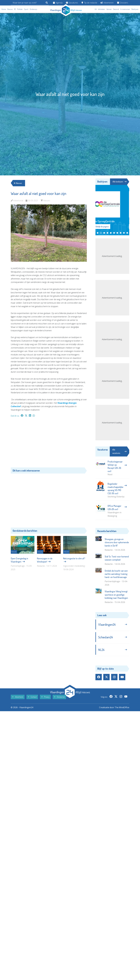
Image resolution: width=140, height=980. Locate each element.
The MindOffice (122, 707)
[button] (98, 233)
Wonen (109, 9)
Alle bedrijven (119, 182)
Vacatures (72, 3)
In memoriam (125, 9)
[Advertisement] (49, 444)
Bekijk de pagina (107, 227)
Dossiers (123, 3)
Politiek (20, 9)
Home (4, 9)
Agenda (58, 3)
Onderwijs (33, 9)
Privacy (45, 697)
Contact (32, 697)
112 (15, 9)
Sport (26, 9)
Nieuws (10, 9)
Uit (96, 9)
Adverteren (107, 3)
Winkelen (102, 9)
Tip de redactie (89, 3)
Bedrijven (135, 9)
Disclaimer (59, 697)
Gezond (116, 9)
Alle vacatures (119, 451)
